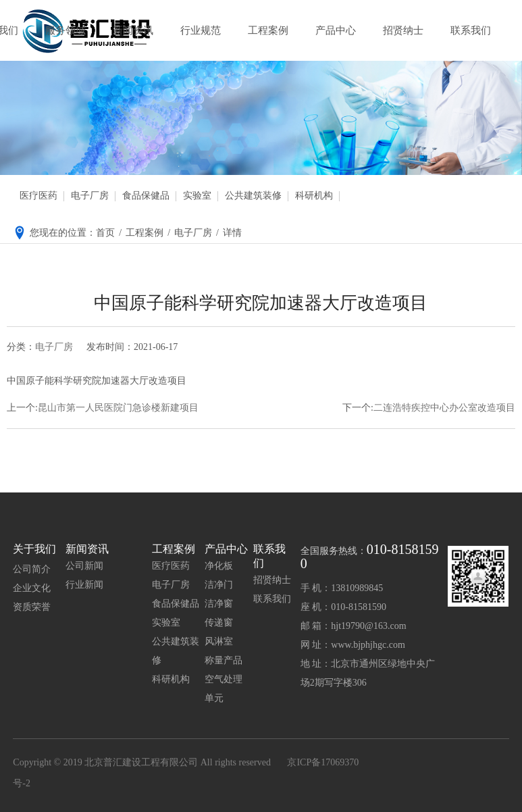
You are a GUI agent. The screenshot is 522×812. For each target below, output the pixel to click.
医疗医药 (38, 196)
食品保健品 (146, 196)
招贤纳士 (403, 30)
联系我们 (471, 30)
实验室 (197, 196)
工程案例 (268, 30)
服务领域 (66, 30)
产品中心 (336, 30)
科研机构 (314, 196)
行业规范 (201, 30)
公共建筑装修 (253, 196)
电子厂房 (90, 196)
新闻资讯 (133, 30)
